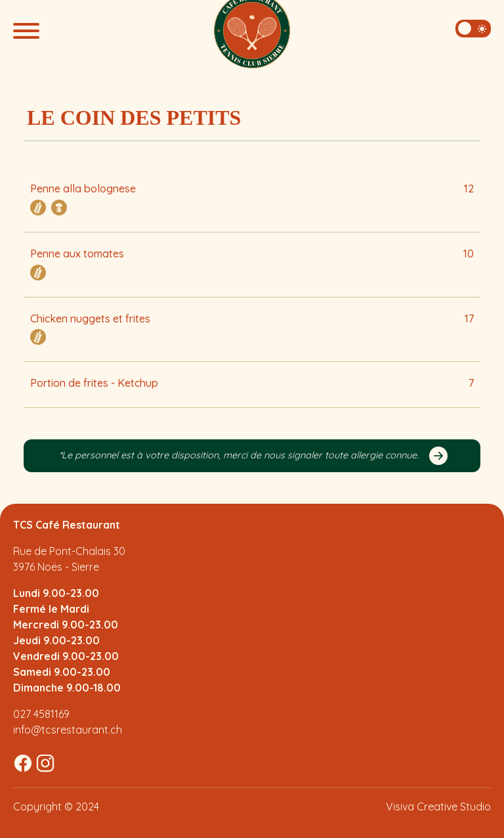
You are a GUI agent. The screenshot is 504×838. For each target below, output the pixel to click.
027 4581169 (41, 714)
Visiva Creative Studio (438, 806)
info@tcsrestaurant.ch (68, 730)
